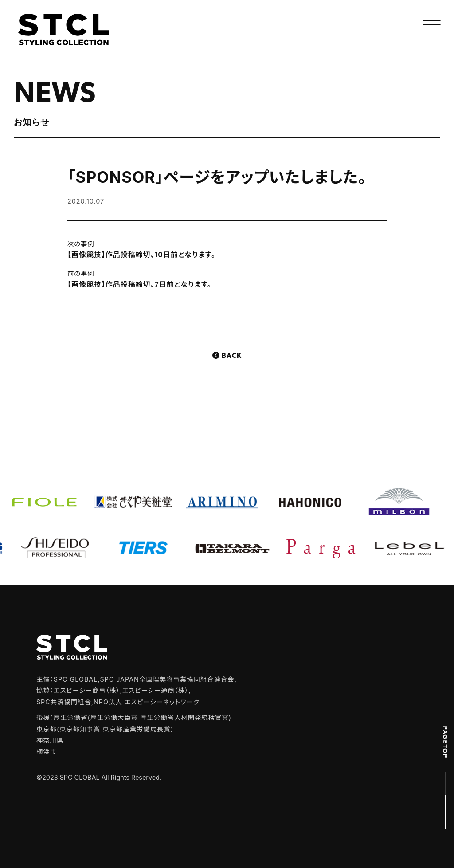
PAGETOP (445, 742)
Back (232, 356)
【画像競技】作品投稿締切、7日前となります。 (139, 284)
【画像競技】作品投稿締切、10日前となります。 (141, 255)
